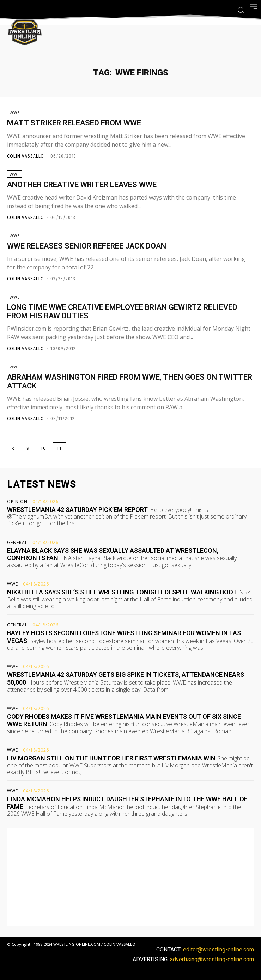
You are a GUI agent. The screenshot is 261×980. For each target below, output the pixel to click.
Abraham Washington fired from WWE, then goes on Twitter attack (130, 381)
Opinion (17, 502)
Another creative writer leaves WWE (82, 185)
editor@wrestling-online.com (218, 950)
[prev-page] (13, 448)
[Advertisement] (130, 877)
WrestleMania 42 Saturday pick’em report (77, 510)
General (17, 543)
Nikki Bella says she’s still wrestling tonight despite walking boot (122, 592)
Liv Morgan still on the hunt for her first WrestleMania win (111, 758)
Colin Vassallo (26, 156)
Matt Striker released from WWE (74, 123)
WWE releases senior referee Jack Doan (87, 246)
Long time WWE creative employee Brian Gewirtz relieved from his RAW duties (122, 311)
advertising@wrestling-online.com (212, 959)
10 (43, 448)
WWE (15, 113)
